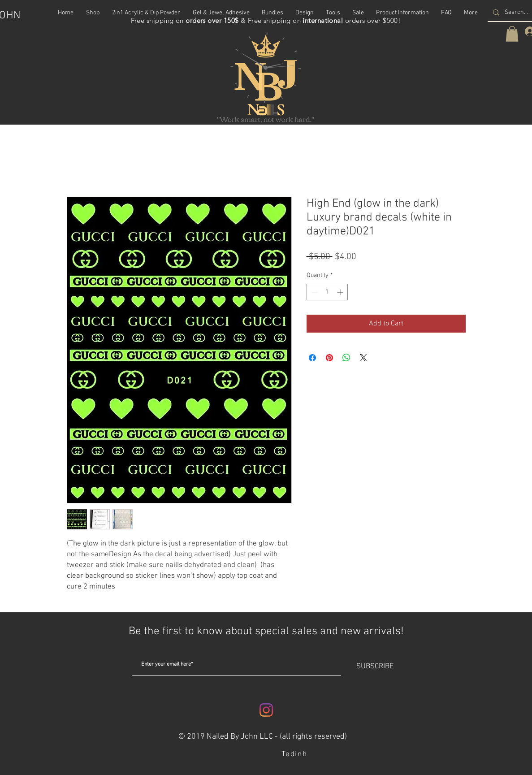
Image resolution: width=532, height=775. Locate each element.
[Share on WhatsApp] (346, 358)
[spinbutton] (327, 292)
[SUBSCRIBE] (375, 667)
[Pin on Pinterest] (329, 358)
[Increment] (341, 292)
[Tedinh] (296, 754)
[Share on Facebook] (312, 358)
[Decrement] (314, 292)
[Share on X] (363, 358)
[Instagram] (266, 710)
